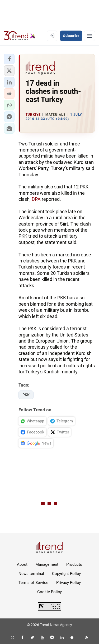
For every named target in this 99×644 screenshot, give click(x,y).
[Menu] (89, 36)
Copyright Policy (66, 574)
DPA (36, 199)
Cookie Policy (49, 592)
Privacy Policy (69, 583)
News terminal (31, 574)
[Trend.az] (20, 36)
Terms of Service (33, 583)
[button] (9, 59)
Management (47, 564)
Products (74, 564)
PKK (26, 395)
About (22, 564)
